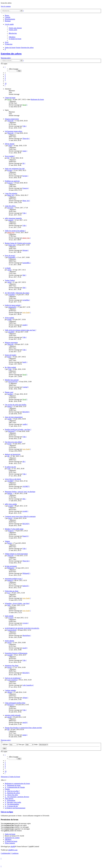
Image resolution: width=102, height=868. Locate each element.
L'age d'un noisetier (11, 193)
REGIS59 (25, 412)
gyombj (11, 506)
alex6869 (11, 332)
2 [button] (5, 75)
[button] (5, 67)
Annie (10, 146)
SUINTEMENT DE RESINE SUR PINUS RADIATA (22, 628)
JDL (24, 499)
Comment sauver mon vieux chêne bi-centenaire (20, 516)
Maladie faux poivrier (12, 380)
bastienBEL (12, 257)
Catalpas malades (10, 690)
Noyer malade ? (10, 156)
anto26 (9, 717)
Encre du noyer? (10, 256)
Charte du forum (10, 98)
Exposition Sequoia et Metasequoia (16, 653)
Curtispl (25, 387)
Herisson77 (12, 431)
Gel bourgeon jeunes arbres (13, 131)
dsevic (10, 518)
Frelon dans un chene (12, 591)
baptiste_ (10, 493)
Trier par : (26, 745)
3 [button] (5, 76)
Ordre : (41, 745)
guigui (24, 735)
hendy (9, 357)
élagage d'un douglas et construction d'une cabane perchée (23, 728)
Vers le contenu (6, 6)
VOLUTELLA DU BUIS (13, 479)
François (10, 183)
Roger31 (11, 531)
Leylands (8, 268)
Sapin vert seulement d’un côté (15, 169)
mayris (9, 667)
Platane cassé (9, 392)
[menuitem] (15, 28)
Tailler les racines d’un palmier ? (15, 231)
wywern (11, 618)
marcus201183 (13, 382)
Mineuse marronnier (11, 343)
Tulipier (7, 541)
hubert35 (10, 580)
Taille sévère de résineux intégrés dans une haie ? (20, 330)
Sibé (24, 275)
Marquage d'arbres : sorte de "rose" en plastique (20, 492)
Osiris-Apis (12, 245)
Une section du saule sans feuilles (16, 405)
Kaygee (10, 170)
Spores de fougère (11, 355)
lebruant (25, 250)
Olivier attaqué (10, 144)
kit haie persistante (11, 566)
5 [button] (5, 80)
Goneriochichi (12, 630)
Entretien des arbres (11, 54)
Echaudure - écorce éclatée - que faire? (17, 603)
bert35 (9, 444)
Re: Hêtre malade (10, 367)
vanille (9, 419)
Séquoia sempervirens (12, 119)
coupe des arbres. (10, 206)
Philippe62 (11, 568)
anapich (11, 220)
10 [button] (6, 84)
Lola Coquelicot (12, 680)
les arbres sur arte (10, 467)
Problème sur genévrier (12, 181)
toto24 (9, 643)
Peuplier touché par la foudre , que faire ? (18, 429)
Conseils (8, 17)
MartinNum (26, 635)
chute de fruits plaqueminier (14, 417)
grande (9, 319)
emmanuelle (12, 307)
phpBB (13, 847)
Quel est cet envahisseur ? (13, 678)
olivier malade (9, 318)
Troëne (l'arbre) (10, 280)
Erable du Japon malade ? (13, 305)
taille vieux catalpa (11, 504)
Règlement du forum (37, 99)
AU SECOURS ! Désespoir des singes (17, 293)
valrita (9, 270)
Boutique (8, 21)
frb (8, 158)
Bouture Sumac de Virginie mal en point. (18, 243)
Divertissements (10, 19)
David (9, 99)
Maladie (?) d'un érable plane (14, 529)
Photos (7, 15)
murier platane (9, 641)
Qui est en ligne (7, 812)
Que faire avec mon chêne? (13, 442)
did (8, 729)
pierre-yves (11, 233)
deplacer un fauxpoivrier (13, 454)
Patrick (9, 543)
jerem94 (10, 655)
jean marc (10, 208)
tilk (8, 456)
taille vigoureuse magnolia (13, 218)
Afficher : (10, 745)
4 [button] (5, 78)
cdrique (10, 692)
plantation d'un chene (12, 666)
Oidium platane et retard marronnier (16, 554)
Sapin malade (9, 616)
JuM (9, 605)
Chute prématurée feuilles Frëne (15, 703)
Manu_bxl (10, 195)
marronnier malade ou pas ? (14, 579)
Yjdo (24, 126)
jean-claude (26, 312)
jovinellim (11, 295)
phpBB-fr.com (13, 850)
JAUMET (10, 481)
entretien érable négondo (13, 715)
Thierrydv (10, 121)
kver (9, 593)
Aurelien (10, 394)
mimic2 (10, 406)
